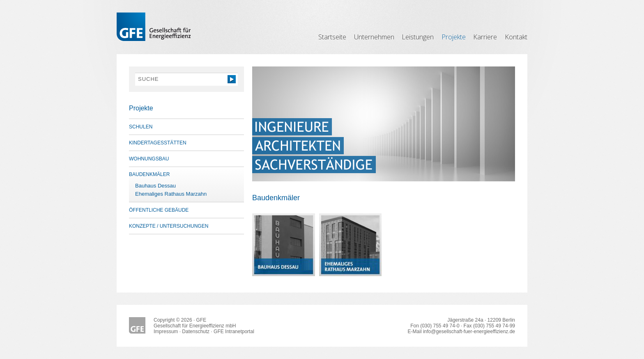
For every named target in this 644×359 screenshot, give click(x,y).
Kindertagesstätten (158, 143)
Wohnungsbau (149, 159)
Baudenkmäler (149, 174)
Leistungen (418, 37)
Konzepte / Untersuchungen (169, 226)
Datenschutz (196, 332)
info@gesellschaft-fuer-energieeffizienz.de (469, 332)
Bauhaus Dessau (155, 186)
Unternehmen (374, 37)
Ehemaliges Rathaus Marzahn (171, 194)
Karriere (485, 37)
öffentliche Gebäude (159, 210)
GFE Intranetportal (234, 332)
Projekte (454, 37)
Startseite (332, 37)
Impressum (166, 332)
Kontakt (516, 37)
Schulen (141, 127)
